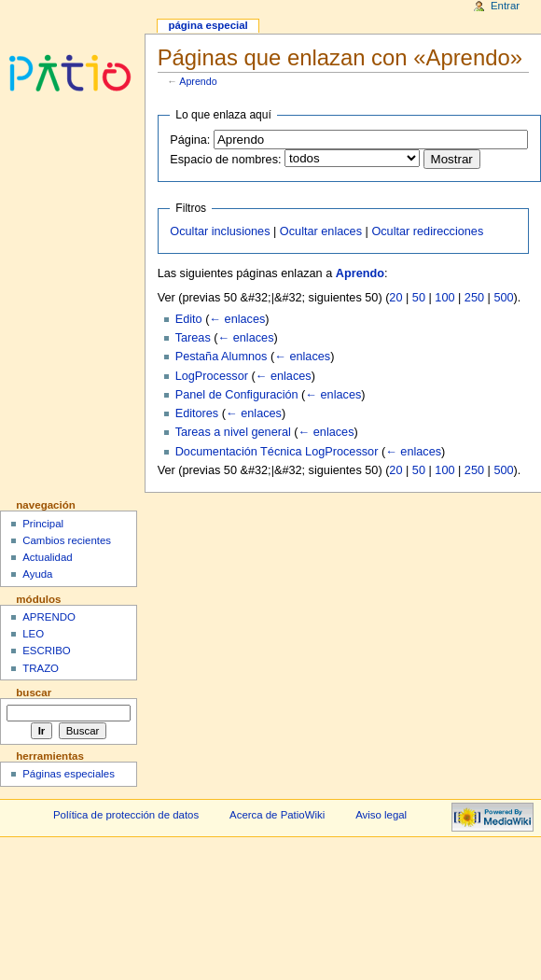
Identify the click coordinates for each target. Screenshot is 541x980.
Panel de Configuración (237, 395)
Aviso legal (381, 815)
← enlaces (237, 319)
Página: (190, 140)
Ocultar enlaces (321, 231)
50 (419, 298)
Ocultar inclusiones (220, 231)
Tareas (193, 338)
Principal (43, 524)
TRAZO (41, 668)
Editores (197, 413)
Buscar (34, 693)
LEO (33, 634)
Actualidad (48, 557)
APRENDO (49, 617)
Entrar (505, 6)
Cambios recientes (67, 540)
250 (474, 298)
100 (444, 298)
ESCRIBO (47, 651)
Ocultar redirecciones (427, 231)
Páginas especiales (69, 774)
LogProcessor (212, 376)
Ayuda (37, 574)
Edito (189, 319)
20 (395, 298)
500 (503, 298)
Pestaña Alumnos (222, 357)
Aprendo (198, 81)
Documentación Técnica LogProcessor (277, 452)
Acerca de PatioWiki (277, 815)
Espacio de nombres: (225, 160)
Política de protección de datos (126, 815)
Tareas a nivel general (233, 432)
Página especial (208, 25)
